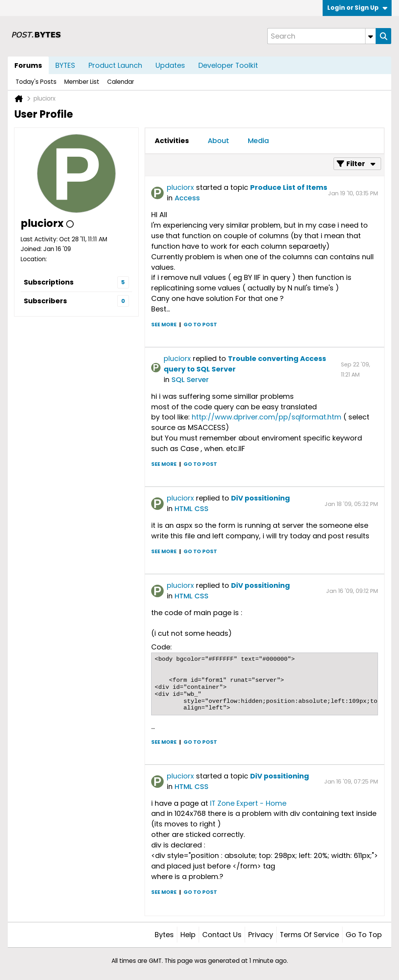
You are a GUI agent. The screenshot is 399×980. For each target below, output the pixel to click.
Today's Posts (36, 82)
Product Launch (115, 65)
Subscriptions (49, 282)
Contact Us (222, 935)
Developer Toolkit (228, 65)
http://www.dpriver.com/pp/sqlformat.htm (267, 417)
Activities (172, 141)
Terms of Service (309, 935)
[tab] (172, 141)
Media (258, 141)
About (218, 141)
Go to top (364, 935)
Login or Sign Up (357, 8)
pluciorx (180, 187)
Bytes (164, 935)
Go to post (200, 325)
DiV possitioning (260, 498)
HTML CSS (192, 509)
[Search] (321, 36)
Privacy (261, 935)
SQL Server (190, 379)
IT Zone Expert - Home (248, 803)
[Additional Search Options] (371, 36)
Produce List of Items (289, 187)
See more (164, 325)
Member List (82, 82)
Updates (170, 65)
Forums (28, 65)
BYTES (65, 65)
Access (187, 198)
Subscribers (45, 301)
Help (188, 935)
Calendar (121, 82)
